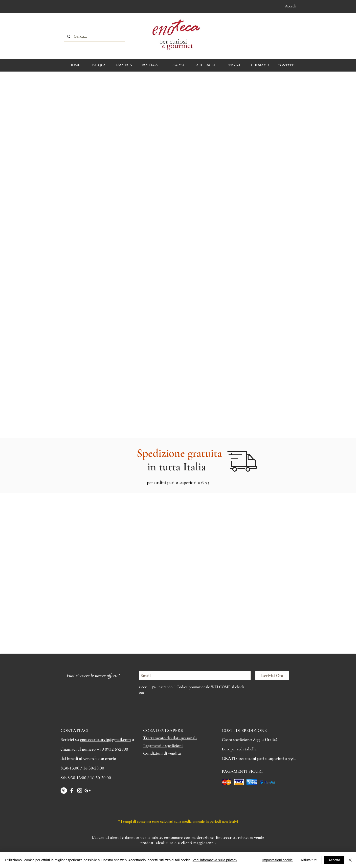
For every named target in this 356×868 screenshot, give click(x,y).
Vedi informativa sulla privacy (215, 860)
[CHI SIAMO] (260, 65)
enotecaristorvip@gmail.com (105, 740)
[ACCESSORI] (206, 65)
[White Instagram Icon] (80, 791)
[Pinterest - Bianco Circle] (64, 791)
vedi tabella (247, 749)
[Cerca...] (94, 37)
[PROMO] (178, 65)
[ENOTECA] (124, 65)
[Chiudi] (350, 860)
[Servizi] (234, 65)
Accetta (334, 860)
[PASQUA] (99, 65)
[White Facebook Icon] (72, 791)
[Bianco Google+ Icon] (88, 791)
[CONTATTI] (286, 65)
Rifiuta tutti (309, 860)
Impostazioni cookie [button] (278, 860)
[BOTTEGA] (150, 65)
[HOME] (75, 65)
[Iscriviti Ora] (272, 676)
